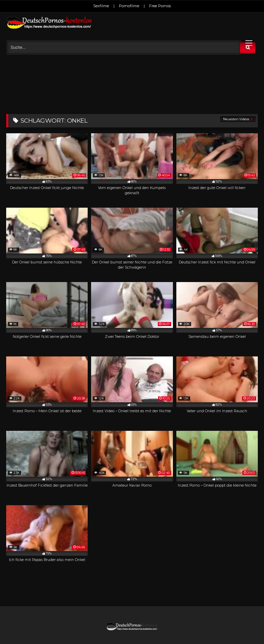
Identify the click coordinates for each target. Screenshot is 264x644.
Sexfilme (101, 6)
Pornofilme (129, 6)
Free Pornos (160, 6)
